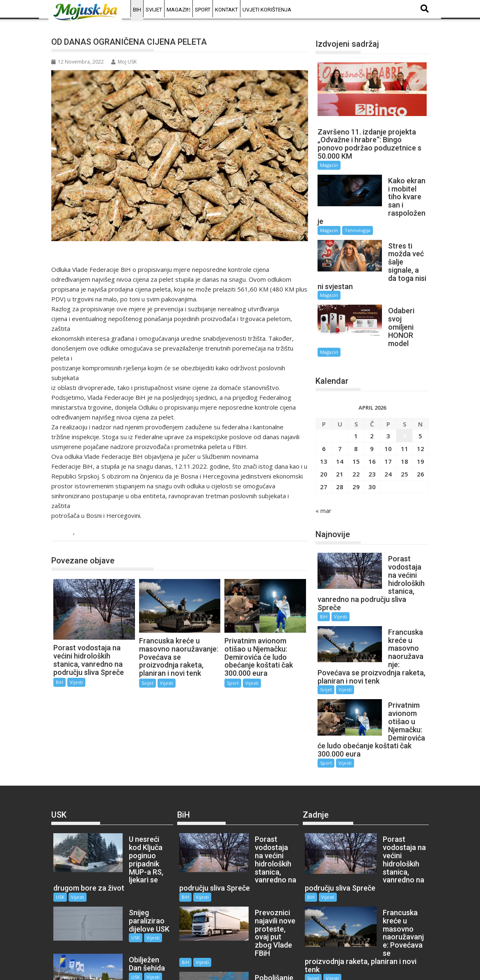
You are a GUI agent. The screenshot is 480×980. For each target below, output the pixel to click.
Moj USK (124, 62)
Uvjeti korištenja (267, 10)
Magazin (178, 10)
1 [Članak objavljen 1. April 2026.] (356, 387)
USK (60, 808)
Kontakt (226, 10)
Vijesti (86, 532)
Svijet (154, 10)
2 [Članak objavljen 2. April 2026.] (372, 387)
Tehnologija (358, 214)
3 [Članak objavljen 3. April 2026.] (388, 387)
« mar (323, 462)
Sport (203, 10)
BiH (137, 10)
